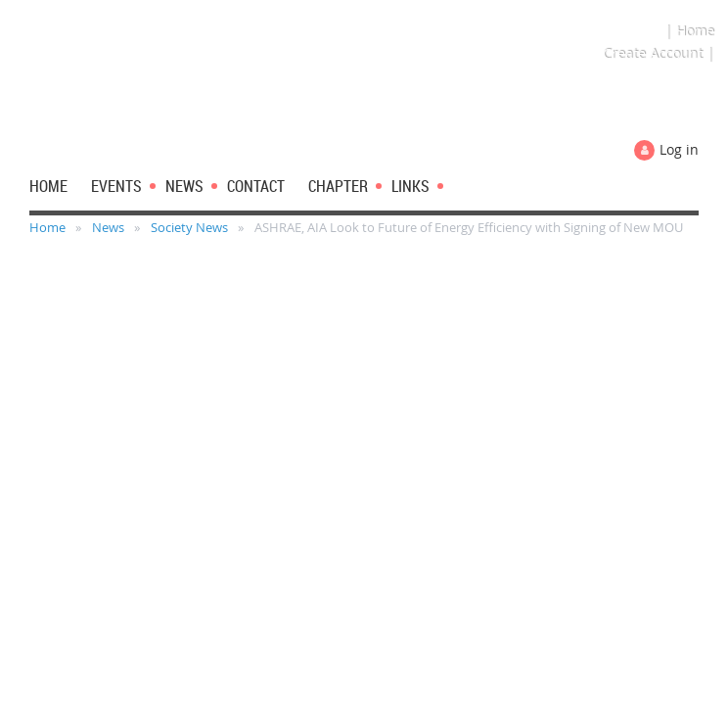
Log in (679, 149)
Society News (189, 227)
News (108, 227)
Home (47, 227)
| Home (689, 31)
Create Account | (659, 53)
